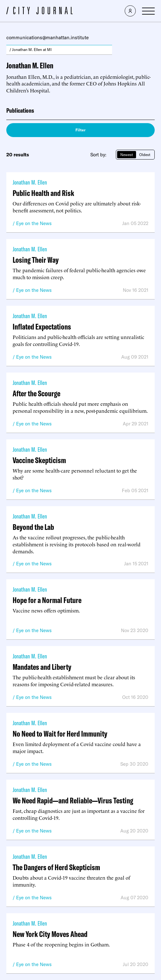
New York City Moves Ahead (50, 934)
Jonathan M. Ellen (30, 182)
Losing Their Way (36, 260)
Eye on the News (34, 223)
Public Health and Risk (43, 193)
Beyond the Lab (33, 527)
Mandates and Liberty (42, 667)
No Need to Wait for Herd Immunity (60, 734)
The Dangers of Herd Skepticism (56, 867)
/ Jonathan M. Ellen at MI (31, 50)
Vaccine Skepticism (39, 460)
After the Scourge (36, 393)
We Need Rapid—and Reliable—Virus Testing (73, 800)
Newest (127, 155)
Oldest (145, 155)
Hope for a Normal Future (47, 600)
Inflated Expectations (42, 327)
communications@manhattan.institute (48, 38)
